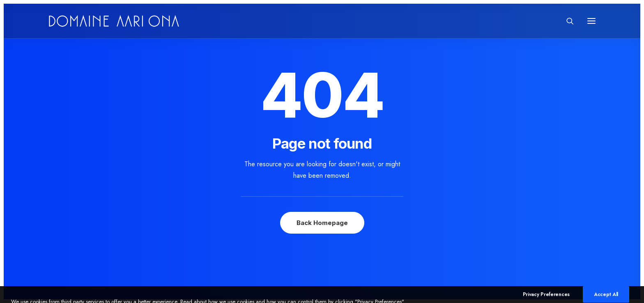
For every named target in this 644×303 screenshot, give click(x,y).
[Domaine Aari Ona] (114, 21)
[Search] (566, 21)
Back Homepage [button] (322, 223)
